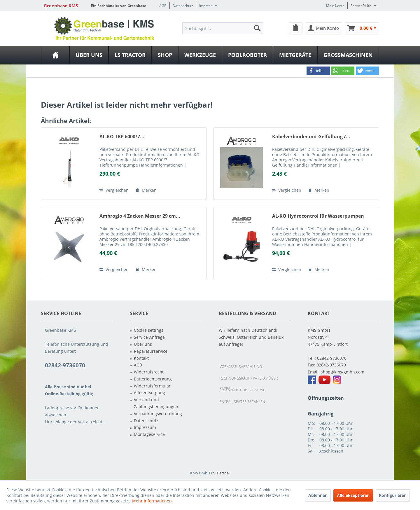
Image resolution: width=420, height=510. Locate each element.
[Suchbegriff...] (223, 28)
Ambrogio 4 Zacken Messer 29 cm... (140, 216)
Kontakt (141, 358)
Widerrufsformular (152, 386)
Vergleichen (114, 190)
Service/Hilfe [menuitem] (361, 6)
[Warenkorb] (362, 28)
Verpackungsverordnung (158, 414)
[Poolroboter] (247, 55)
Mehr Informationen (152, 501)
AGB (163, 6)
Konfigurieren (393, 495)
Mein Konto (335, 6)
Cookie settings (149, 330)
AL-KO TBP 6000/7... (122, 137)
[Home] (55, 55)
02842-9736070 (332, 358)
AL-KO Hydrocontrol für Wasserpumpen (318, 216)
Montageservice (149, 434)
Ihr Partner (221, 473)
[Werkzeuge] (200, 55)
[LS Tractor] (130, 55)
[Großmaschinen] (348, 55)
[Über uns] (89, 55)
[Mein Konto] (324, 28)
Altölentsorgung (149, 393)
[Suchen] (257, 28)
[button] (318, 71)
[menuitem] (223, 28)
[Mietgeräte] (295, 55)
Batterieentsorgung (153, 379)
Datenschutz (183, 6)
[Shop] (165, 55)
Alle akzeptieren (353, 495)
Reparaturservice (151, 351)
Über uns (143, 344)
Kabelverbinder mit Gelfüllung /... (311, 137)
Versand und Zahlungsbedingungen (156, 403)
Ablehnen (318, 495)
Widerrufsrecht (149, 372)
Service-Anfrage (149, 337)
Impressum (208, 6)
